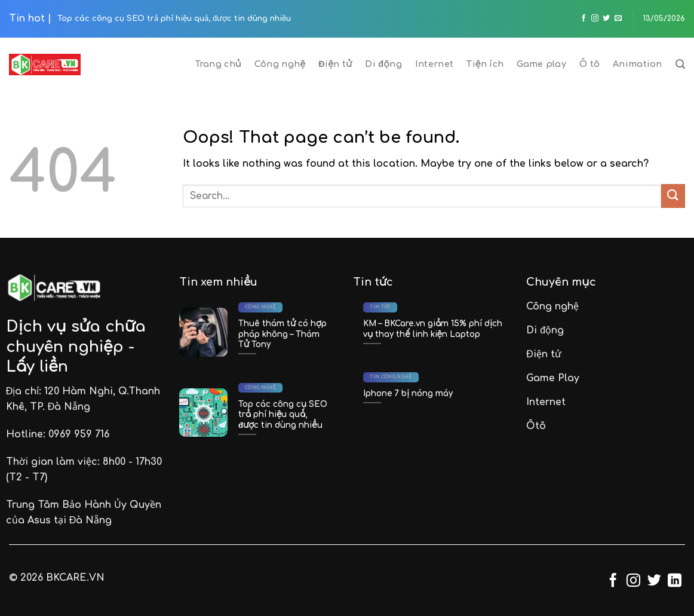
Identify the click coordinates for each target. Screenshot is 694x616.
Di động (383, 64)
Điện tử (335, 64)
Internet (434, 64)
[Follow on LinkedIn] (675, 581)
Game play (541, 64)
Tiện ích (485, 64)
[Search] (680, 64)
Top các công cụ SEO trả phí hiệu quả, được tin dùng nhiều (174, 19)
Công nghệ (280, 64)
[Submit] (673, 196)
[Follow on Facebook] (584, 19)
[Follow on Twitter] (606, 19)
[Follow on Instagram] (595, 19)
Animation (638, 64)
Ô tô (589, 64)
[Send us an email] (618, 19)
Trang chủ (218, 64)
